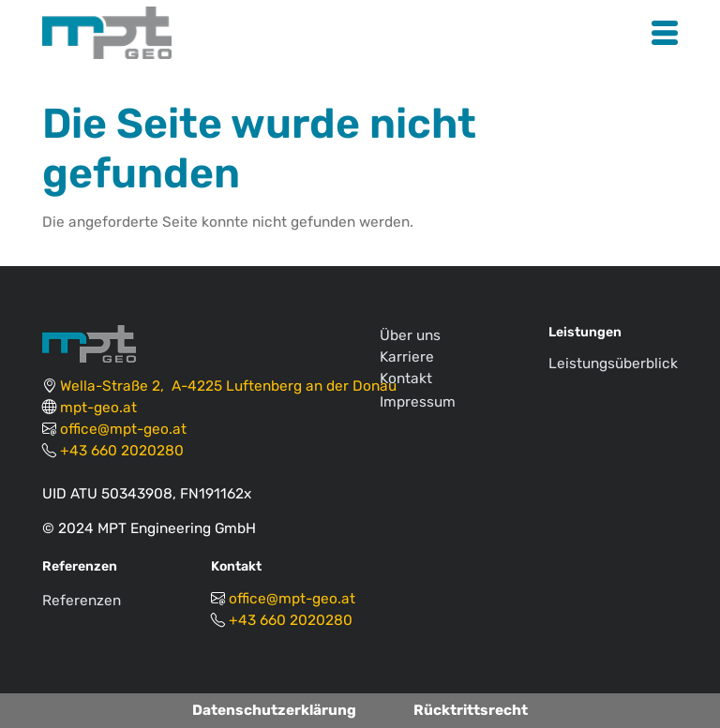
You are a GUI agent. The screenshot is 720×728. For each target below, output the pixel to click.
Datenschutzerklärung (274, 710)
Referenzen (82, 601)
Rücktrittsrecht (471, 710)
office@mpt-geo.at (123, 429)
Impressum (418, 402)
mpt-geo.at (98, 408)
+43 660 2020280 (122, 451)
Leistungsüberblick (613, 364)
